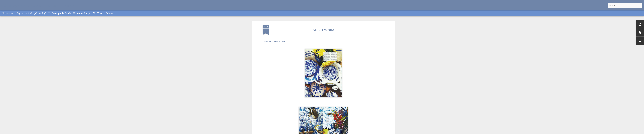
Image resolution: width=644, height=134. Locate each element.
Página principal (24, 13)
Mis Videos (98, 13)
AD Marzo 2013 (323, 30)
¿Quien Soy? (40, 13)
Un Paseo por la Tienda (60, 13)
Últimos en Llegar (82, 13)
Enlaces (109, 13)
